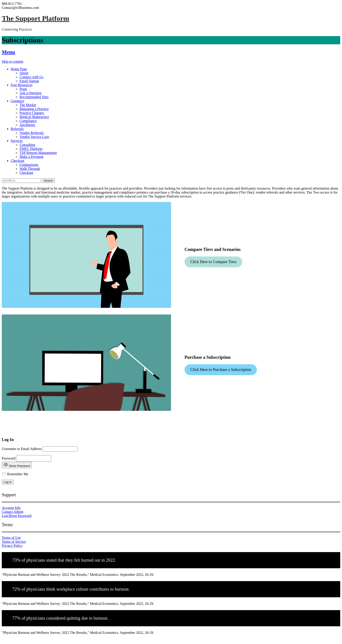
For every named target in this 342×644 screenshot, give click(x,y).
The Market (28, 105)
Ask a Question (30, 93)
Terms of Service (14, 542)
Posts (23, 89)
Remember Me (16, 474)
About (24, 73)
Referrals (17, 129)
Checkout (17, 161)
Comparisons (29, 165)
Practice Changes (32, 113)
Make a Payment (31, 157)
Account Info (11, 508)
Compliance (28, 121)
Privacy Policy (12, 546)
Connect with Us (31, 77)
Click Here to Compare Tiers (213, 262)
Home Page (19, 69)
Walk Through (30, 169)
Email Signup (29, 81)
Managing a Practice (34, 109)
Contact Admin (13, 512)
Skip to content (13, 61)
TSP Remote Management (38, 153)
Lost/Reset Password (17, 516)
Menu (8, 52)
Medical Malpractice (34, 117)
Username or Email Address (22, 449)
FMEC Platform (31, 149)
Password (9, 458)
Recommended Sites (34, 97)
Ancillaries (27, 125)
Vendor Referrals (32, 133)
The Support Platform (35, 18)
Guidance (17, 101)
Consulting (27, 145)
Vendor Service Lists (34, 137)
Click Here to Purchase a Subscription (221, 370)
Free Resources (22, 85)
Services (17, 141)
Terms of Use (11, 538)
